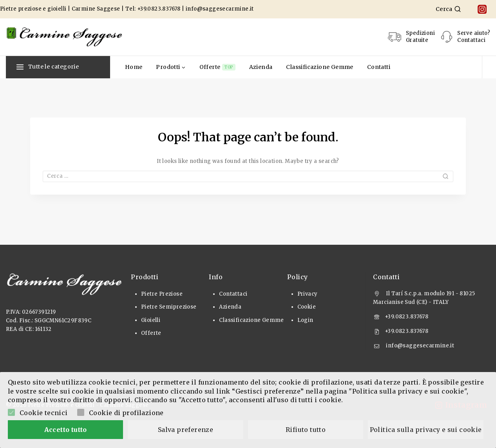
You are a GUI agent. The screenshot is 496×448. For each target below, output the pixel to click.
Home (134, 67)
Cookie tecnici (44, 413)
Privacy (308, 294)
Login (305, 320)
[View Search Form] (448, 9)
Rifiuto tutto (306, 430)
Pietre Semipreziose (169, 307)
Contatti (379, 67)
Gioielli (151, 320)
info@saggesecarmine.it (220, 9)
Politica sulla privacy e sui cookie (426, 430)
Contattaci (233, 294)
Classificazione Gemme (320, 67)
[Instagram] (482, 9)
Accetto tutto (66, 430)
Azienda (261, 67)
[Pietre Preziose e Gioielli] (65, 37)
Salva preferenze (186, 430)
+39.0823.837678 (159, 9)
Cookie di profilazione (126, 413)
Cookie (307, 307)
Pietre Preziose (162, 294)
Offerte (217, 67)
